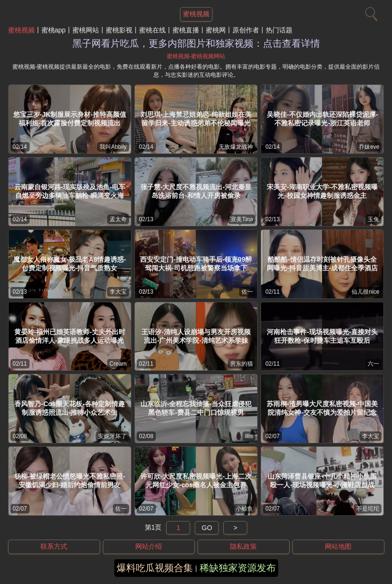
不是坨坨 (368, 509)
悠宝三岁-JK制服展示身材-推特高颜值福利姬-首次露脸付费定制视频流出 (70, 119)
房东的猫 (241, 364)
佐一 (247, 292)
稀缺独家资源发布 (238, 568)
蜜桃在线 (152, 30)
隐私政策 (243, 546)
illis (249, 436)
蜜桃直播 (186, 30)
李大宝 (118, 292)
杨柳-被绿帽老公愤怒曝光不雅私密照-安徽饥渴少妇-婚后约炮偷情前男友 (70, 481)
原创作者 (246, 30)
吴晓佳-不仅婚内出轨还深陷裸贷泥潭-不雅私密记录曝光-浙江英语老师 (322, 119)
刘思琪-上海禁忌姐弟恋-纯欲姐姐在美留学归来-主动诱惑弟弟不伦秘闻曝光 (196, 119)
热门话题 (279, 30)
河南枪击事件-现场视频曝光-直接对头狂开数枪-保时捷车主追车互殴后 (322, 336)
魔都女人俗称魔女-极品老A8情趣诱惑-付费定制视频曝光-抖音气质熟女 (70, 264)
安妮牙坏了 (112, 436)
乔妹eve (369, 147)
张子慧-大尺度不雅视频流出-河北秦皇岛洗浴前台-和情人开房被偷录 (196, 191)
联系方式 (54, 546)
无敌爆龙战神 (236, 147)
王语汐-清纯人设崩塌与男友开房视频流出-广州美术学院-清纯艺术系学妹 (196, 336)
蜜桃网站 (86, 30)
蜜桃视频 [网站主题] (196, 14)
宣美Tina (242, 219)
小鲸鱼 (244, 509)
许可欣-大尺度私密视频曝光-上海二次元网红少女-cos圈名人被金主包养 (196, 481)
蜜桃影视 (119, 30)
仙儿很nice (365, 292)
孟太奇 (118, 219)
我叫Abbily (113, 147)
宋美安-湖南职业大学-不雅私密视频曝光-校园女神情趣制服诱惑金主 (322, 191)
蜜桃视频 (21, 30)
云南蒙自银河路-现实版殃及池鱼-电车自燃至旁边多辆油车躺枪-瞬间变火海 (70, 191)
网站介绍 (149, 546)
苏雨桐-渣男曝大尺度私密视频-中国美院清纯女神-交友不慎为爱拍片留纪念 (322, 408)
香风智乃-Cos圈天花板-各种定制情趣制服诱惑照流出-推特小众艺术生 (70, 408)
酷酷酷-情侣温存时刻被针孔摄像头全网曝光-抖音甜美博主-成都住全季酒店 (322, 264)
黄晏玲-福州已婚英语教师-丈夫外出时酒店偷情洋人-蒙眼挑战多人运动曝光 (70, 336)
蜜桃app (54, 30)
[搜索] (370, 12)
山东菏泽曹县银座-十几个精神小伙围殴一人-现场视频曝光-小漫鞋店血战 (322, 481)
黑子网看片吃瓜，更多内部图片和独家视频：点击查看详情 (196, 43)
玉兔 (373, 219)
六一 (373, 364)
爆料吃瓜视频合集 (155, 568)
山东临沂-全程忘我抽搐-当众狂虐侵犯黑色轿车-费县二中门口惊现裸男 (196, 408)
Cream (118, 364)
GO (207, 528)
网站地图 (338, 546)
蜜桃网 (216, 30)
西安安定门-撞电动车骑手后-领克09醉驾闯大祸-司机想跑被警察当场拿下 (196, 264)
